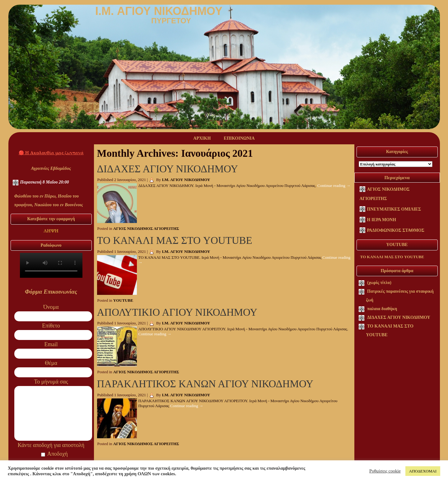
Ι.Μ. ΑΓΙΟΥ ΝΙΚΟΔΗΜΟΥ (186, 180)
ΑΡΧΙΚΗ (202, 138)
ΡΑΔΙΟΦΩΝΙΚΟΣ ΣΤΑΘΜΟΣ (396, 230)
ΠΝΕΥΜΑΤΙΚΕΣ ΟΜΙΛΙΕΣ (394, 209)
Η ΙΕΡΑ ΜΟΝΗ (382, 220)
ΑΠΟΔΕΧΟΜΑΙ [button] (423, 471)
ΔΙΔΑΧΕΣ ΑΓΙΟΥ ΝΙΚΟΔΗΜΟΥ (168, 169)
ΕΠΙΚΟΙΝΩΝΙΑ (239, 138)
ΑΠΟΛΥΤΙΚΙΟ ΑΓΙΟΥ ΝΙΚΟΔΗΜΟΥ (177, 312)
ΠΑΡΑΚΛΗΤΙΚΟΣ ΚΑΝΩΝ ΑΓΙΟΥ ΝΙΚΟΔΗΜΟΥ (205, 384)
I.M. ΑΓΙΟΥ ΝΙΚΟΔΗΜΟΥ (159, 11)
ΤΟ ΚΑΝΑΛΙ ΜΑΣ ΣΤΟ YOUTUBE (175, 240)
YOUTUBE (123, 300)
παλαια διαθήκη (382, 309)
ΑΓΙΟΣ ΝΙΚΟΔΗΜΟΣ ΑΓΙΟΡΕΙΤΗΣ (146, 228)
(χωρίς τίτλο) (379, 283)
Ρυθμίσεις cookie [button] (385, 471)
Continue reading (334, 186)
